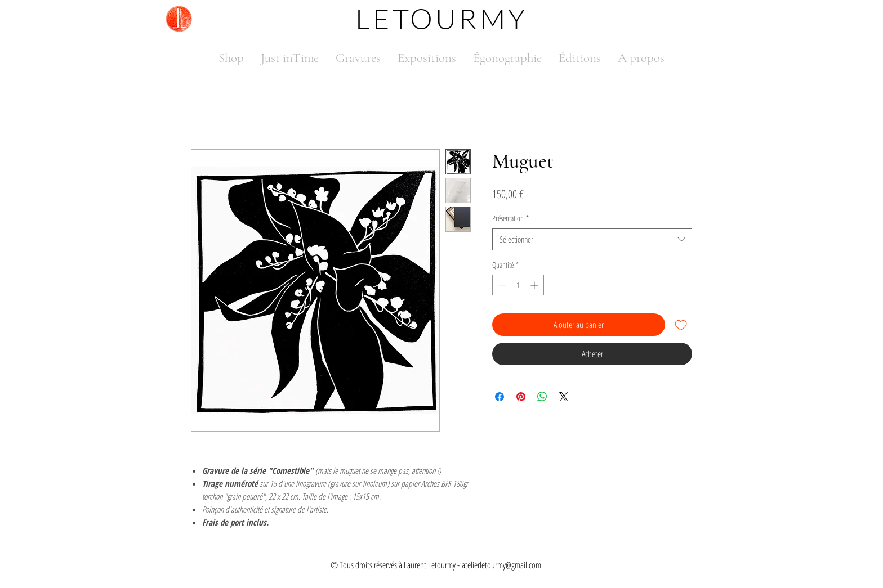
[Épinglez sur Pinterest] (521, 397)
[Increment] (535, 285)
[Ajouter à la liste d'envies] (681, 325)
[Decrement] (501, 285)
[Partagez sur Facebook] (500, 397)
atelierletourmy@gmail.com (501, 565)
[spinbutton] (518, 285)
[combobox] (592, 239)
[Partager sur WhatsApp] (542, 397)
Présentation (510, 218)
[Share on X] (564, 397)
